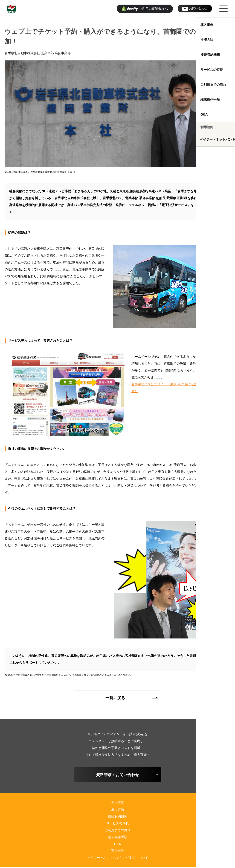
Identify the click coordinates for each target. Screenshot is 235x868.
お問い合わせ (197, 9)
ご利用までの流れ (118, 831)
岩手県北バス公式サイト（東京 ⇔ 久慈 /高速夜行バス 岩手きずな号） (179, 387)
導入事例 (118, 804)
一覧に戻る (115, 698)
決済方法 (118, 810)
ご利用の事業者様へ (145, 9)
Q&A (117, 845)
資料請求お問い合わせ (117, 775)
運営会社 (118, 852)
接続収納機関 (118, 817)
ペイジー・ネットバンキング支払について (118, 859)
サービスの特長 (118, 824)
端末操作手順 (118, 838)
